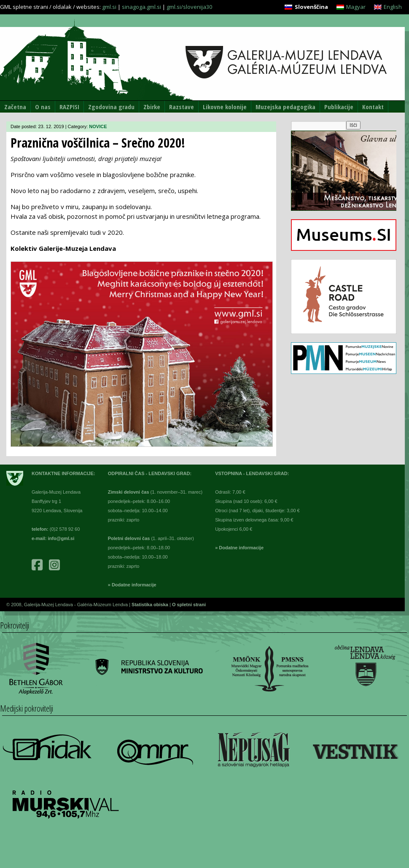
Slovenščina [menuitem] (311, 7)
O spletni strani (189, 605)
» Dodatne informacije (132, 585)
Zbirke (152, 107)
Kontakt (373, 107)
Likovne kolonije (225, 107)
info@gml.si (61, 538)
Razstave (182, 107)
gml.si (109, 7)
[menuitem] (306, 7)
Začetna (15, 107)
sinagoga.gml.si (141, 7)
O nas (43, 107)
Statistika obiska (151, 605)
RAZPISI (69, 107)
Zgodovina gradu (111, 107)
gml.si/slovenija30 (189, 7)
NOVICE (98, 126)
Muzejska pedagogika (285, 107)
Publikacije (339, 107)
